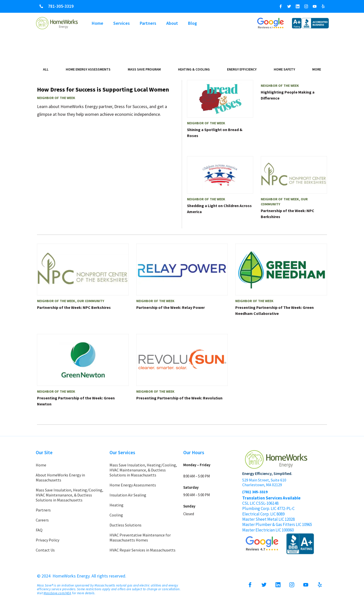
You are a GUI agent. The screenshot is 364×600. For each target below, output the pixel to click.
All (46, 69)
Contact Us (45, 550)
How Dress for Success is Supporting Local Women (103, 89)
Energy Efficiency (242, 69)
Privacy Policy (47, 540)
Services (121, 23)
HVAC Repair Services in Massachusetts (142, 550)
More (317, 69)
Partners (148, 23)
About (172, 23)
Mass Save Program (144, 69)
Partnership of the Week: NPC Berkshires (74, 307)
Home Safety (284, 69)
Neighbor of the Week (56, 98)
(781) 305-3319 (255, 492)
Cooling (116, 515)
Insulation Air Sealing (128, 495)
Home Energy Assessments (88, 69)
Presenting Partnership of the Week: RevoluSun (179, 398)
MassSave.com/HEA (57, 593)
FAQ (39, 530)
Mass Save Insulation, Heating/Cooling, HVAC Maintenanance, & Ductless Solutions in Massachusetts (69, 495)
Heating (116, 505)
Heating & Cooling (194, 69)
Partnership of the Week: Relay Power (170, 307)
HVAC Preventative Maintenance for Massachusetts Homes (140, 537)
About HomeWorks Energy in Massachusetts (60, 477)
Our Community (91, 301)
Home (97, 23)
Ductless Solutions (125, 525)
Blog (192, 23)
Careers (42, 520)
